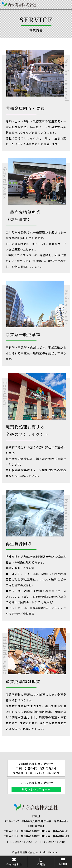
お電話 (41, 862)
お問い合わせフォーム (36, 789)
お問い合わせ (14, 862)
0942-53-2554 (42, 768)
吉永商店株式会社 (25, 852)
